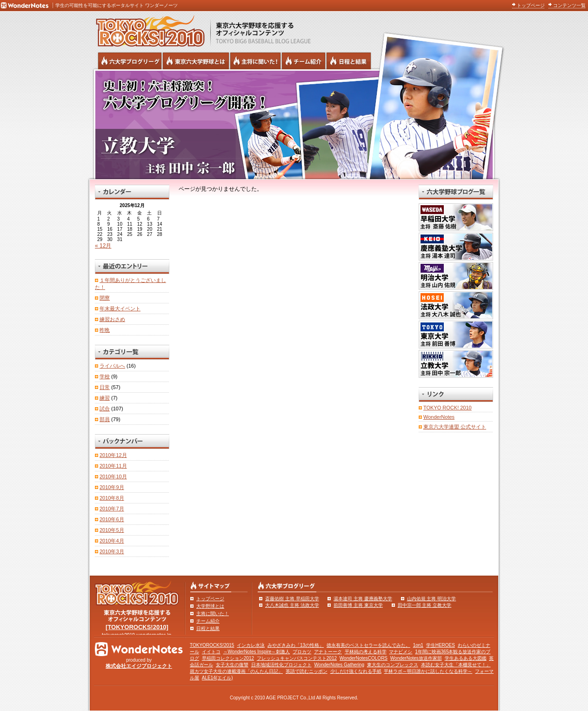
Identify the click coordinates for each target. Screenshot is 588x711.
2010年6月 (112, 519)
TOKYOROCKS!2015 (212, 645)
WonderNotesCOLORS (364, 658)
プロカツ (302, 652)
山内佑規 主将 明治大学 (432, 599)
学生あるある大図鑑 (466, 658)
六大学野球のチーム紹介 (304, 61)
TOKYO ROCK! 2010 (448, 408)
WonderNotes (439, 417)
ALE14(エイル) (217, 678)
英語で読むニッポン (307, 671)
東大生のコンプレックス (393, 665)
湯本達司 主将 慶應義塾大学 (363, 599)
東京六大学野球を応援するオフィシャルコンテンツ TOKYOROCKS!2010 (147, 29)
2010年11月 (113, 466)
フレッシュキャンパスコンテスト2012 (297, 658)
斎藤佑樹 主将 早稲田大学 (292, 599)
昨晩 (105, 330)
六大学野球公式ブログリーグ (130, 61)
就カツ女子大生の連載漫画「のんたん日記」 (236, 671)
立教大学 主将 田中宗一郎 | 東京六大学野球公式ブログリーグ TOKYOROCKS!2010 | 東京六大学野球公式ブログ (294, 124)
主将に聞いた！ (213, 614)
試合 (105, 409)
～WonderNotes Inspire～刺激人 (257, 652)
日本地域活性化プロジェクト (281, 665)
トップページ (531, 5)
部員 (105, 419)
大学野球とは (210, 606)
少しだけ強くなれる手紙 (356, 671)
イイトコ (211, 652)
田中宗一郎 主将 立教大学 (425, 605)
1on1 (418, 645)
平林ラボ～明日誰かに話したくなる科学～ (428, 671)
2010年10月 (113, 476)
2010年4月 (112, 541)
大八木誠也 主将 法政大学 (292, 605)
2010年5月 (112, 530)
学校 (105, 376)
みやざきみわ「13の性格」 (296, 645)
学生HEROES (441, 645)
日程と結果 (208, 628)
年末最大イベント (120, 309)
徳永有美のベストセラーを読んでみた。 (368, 645)
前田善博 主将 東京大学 (358, 605)
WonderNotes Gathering (339, 665)
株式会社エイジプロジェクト (139, 666)
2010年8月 (112, 498)
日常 (105, 387)
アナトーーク (328, 652)
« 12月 (103, 246)
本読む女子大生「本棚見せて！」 (456, 665)
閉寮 (105, 298)
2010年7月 (112, 509)
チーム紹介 (208, 621)
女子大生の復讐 (232, 665)
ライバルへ (112, 366)
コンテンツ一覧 (569, 5)
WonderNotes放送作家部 (416, 658)
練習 (105, 398)
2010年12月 (113, 455)
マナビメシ (401, 652)
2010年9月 (112, 487)
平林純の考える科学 (366, 652)
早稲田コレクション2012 (228, 658)
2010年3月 (112, 551)
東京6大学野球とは (196, 61)
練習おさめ (112, 319)
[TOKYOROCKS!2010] (137, 627)
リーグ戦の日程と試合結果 (349, 61)
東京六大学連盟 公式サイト (455, 427)
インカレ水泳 (251, 645)
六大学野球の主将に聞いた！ (255, 61)
